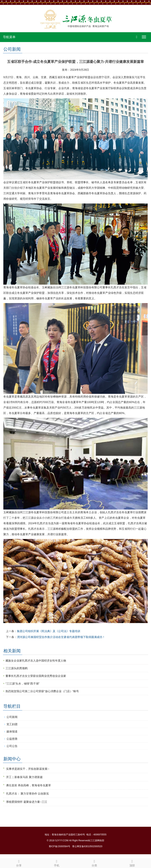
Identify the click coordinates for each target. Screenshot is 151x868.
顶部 (132, 863)
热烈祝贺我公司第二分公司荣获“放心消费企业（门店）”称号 (42, 691)
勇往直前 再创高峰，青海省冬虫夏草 (29, 785)
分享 (19, 863)
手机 (57, 863)
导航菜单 (9, 37)
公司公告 (12, 746)
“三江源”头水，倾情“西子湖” (23, 684)
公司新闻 (12, 717)
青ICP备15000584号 (59, 846)
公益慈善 (12, 739)
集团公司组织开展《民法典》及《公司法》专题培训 (49, 631)
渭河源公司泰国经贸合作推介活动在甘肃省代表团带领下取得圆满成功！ (61, 637)
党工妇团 (12, 724)
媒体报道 (12, 731)
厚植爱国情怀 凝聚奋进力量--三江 (27, 802)
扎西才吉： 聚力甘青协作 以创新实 (28, 794)
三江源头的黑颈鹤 (17, 668)
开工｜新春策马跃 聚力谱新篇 (24, 777)
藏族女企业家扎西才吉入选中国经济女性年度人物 (36, 661)
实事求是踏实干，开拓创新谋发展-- (28, 769)
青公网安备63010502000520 (87, 846)
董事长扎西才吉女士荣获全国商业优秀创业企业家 (36, 676)
